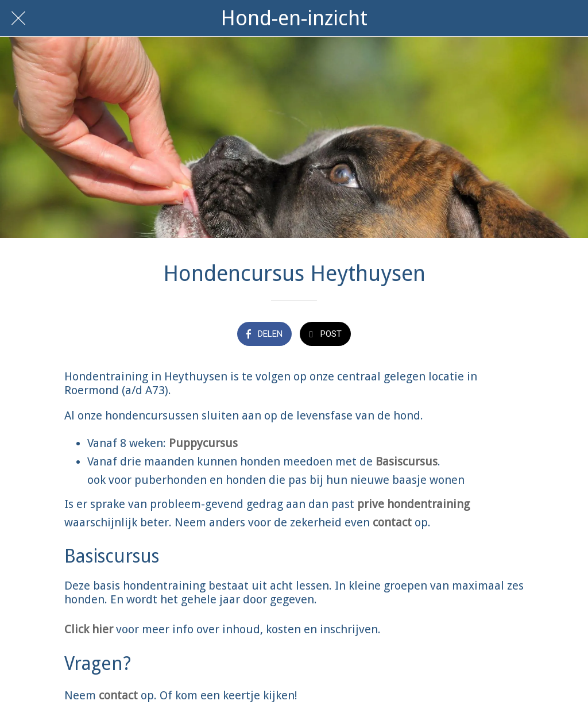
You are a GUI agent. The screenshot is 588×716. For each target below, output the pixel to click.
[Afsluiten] (18, 18)
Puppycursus (203, 443)
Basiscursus (407, 461)
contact (392, 522)
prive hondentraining (413, 504)
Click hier (89, 629)
